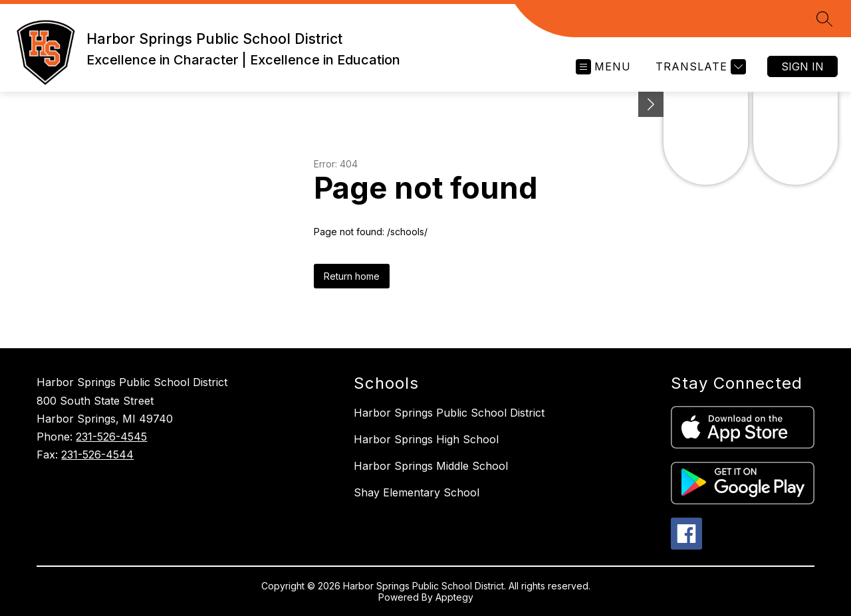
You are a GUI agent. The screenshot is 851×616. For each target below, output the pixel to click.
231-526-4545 (111, 437)
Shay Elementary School (417, 492)
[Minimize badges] (651, 104)
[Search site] (824, 19)
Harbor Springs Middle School (431, 466)
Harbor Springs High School (426, 439)
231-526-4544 (97, 455)
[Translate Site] (699, 67)
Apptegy (454, 597)
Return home (352, 276)
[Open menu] (603, 67)
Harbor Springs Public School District (449, 413)
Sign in (802, 66)
